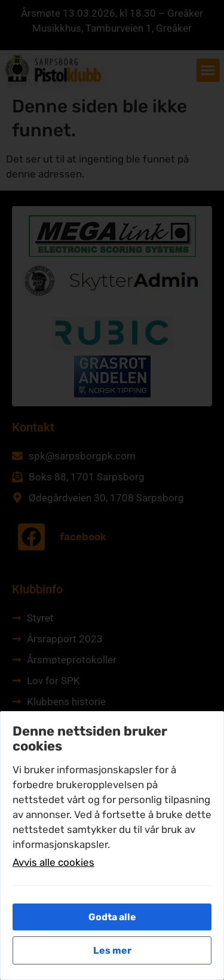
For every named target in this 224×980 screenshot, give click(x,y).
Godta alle (112, 917)
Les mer (112, 950)
